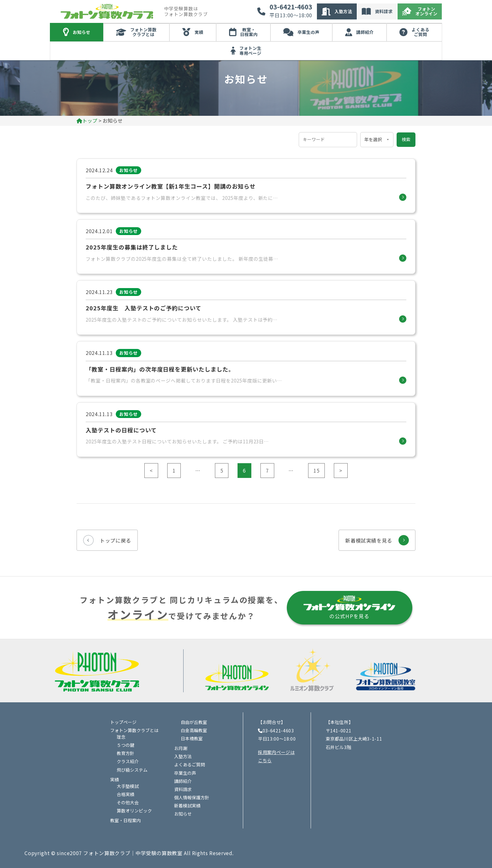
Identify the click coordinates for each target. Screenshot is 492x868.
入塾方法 (343, 11)
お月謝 (181, 748)
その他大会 (128, 802)
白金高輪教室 (194, 730)
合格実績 (126, 794)
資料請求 (384, 11)
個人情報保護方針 (192, 797)
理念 (121, 737)
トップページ (123, 722)
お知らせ (82, 32)
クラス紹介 (128, 761)
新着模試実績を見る (369, 540)
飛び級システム (132, 770)
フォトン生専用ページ (250, 51)
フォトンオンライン (426, 11)
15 (316, 470)
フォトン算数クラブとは (143, 32)
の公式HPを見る (350, 607)
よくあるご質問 (420, 32)
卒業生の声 (308, 32)
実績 (199, 32)
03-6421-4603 (291, 7)
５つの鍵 (126, 745)
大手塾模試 (128, 786)
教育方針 (126, 753)
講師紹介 (365, 32)
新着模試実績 (187, 806)
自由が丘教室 (194, 722)
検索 (406, 139)
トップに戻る (115, 540)
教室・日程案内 (249, 32)
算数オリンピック (134, 811)
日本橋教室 (192, 738)
